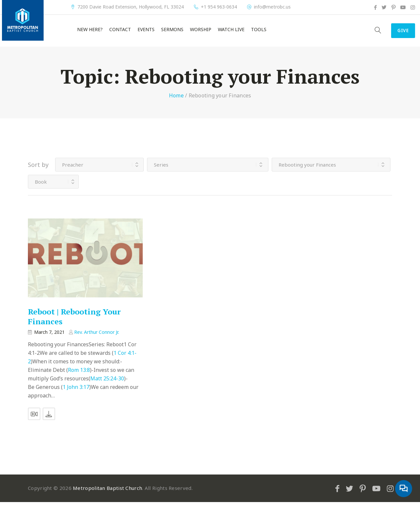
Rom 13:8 (79, 373)
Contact (120, 31)
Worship (201, 31)
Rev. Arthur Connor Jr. (97, 335)
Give (399, 32)
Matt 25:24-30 (107, 381)
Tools (259, 31)
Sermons (172, 31)
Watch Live (231, 31)
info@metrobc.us (272, 7)
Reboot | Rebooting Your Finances (74, 319)
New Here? (90, 31)
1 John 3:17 (76, 390)
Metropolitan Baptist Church (107, 491)
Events (146, 31)
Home (176, 98)
